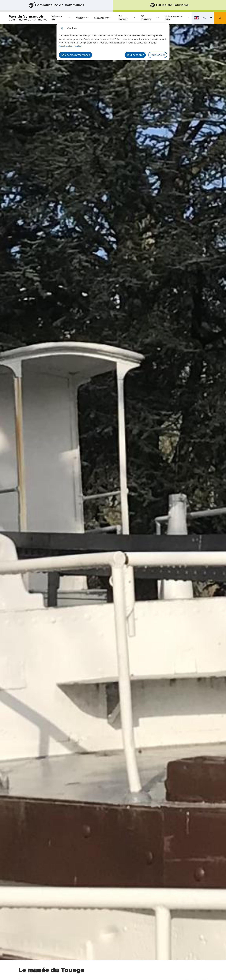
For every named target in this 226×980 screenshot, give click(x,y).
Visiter (80, 18)
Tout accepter (135, 55)
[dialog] (113, 42)
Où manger (146, 18)
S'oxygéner (102, 18)
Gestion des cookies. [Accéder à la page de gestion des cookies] (70, 46)
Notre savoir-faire (173, 18)
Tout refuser (158, 55)
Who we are (57, 18)
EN (208, 19)
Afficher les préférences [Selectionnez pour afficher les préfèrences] (75, 55)
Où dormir (123, 18)
